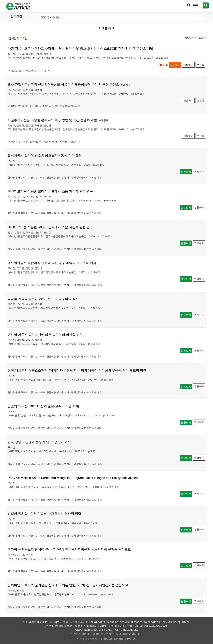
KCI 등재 (126, 85)
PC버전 (131, 639)
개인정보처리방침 (87, 639)
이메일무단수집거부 (112, 639)
